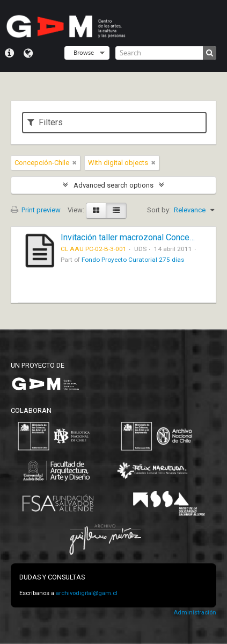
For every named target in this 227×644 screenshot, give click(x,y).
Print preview (36, 210)
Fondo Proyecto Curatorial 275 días (133, 260)
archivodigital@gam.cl (87, 593)
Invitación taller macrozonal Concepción (135, 237)
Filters (45, 122)
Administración (195, 613)
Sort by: (159, 210)
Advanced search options (113, 185)
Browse (84, 52)
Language (28, 53)
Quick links (9, 53)
